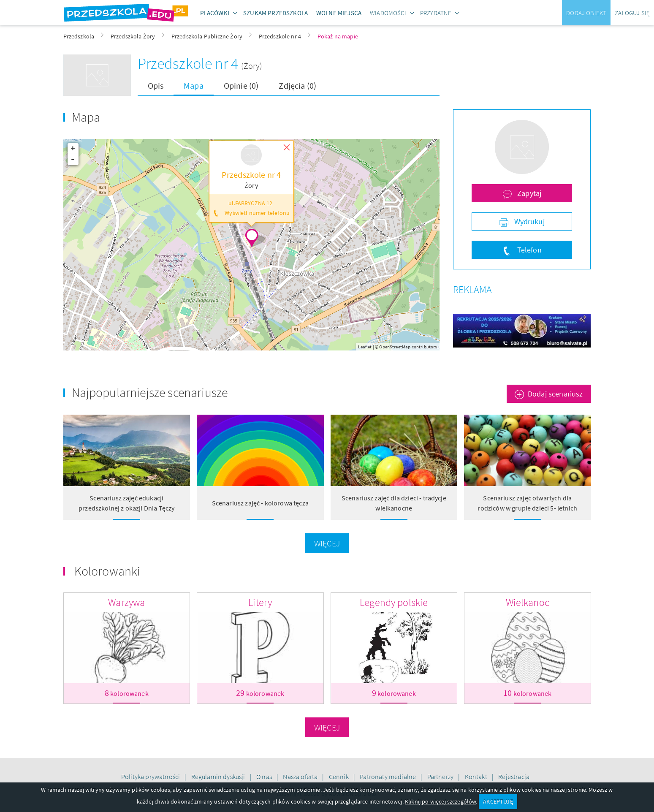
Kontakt (477, 777)
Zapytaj (528, 193)
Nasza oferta (301, 777)
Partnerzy (441, 777)
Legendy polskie (394, 602)
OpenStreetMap (395, 347)
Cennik (339, 777)
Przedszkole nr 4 (190, 64)
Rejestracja (514, 777)
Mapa (194, 86)
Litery (260, 602)
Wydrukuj (528, 221)
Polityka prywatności (151, 777)
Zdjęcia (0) (297, 86)
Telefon (528, 250)
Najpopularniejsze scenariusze (150, 392)
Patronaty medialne (388, 777)
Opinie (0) (241, 86)
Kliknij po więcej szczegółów (440, 801)
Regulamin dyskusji (219, 777)
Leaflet (365, 347)
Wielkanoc (528, 602)
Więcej (327, 543)
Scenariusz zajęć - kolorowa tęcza (260, 503)
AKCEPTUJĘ (498, 801)
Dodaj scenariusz (555, 394)
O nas (265, 777)
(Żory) (252, 66)
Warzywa (126, 602)
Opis (156, 86)
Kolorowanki (107, 571)
